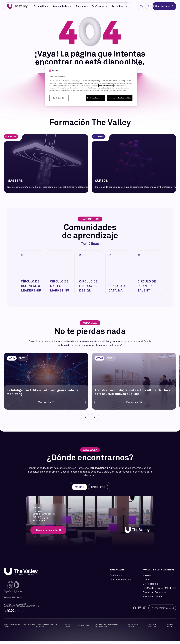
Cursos (146, 583)
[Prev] (85, 420)
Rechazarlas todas (95, 98)
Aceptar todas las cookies (120, 98)
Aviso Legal (67, 629)
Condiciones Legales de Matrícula (46, 629)
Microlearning (150, 587)
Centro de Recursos (121, 583)
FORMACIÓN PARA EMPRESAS (159, 591)
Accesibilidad (84, 629)
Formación (41, 6)
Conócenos (100, 6)
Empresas (82, 6)
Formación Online (152, 600)
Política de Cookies (133, 629)
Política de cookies (106, 86)
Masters (147, 579)
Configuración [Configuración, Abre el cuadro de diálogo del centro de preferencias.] (59, 98)
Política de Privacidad (152, 629)
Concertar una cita (48, 533)
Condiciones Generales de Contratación (107, 629)
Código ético (170, 629)
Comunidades (63, 6)
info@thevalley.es (162, 611)
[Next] (95, 420)
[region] (91, 85)
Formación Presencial (155, 596)
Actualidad (120, 6)
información (139, 471)
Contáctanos (164, 6)
